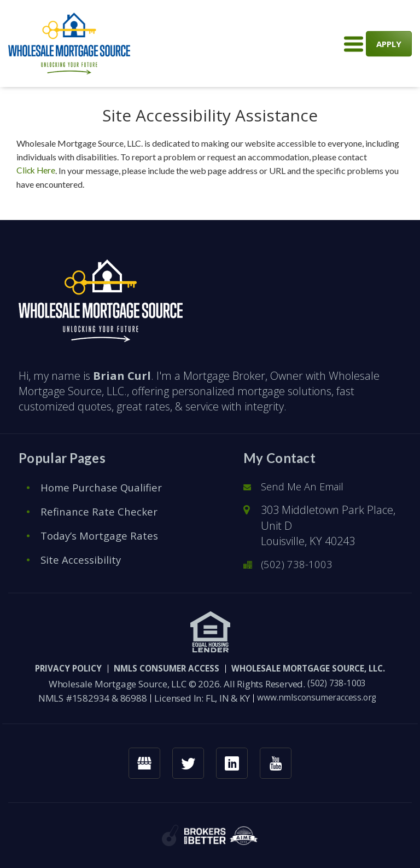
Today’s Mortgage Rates (102, 534)
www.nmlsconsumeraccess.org (317, 696)
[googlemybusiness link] (142, 763)
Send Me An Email (305, 485)
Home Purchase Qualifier (105, 486)
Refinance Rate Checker (101, 510)
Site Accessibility (82, 558)
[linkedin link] (233, 763)
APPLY (389, 43)
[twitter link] (187, 763)
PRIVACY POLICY (47, 667)
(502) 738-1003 (297, 563)
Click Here (37, 170)
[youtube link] (278, 763)
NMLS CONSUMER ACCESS (159, 667)
